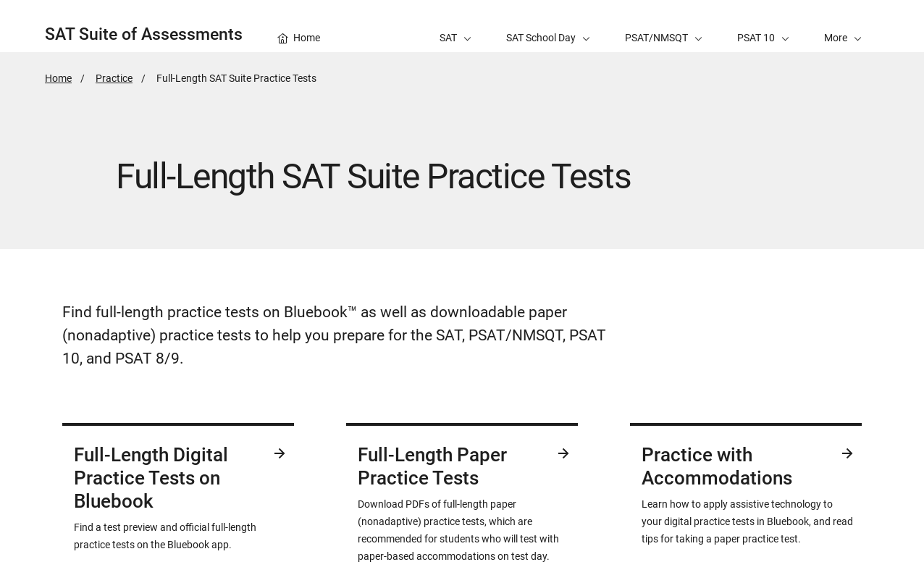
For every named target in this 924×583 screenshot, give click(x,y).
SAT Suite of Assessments (144, 34)
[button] (843, 26)
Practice (114, 78)
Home (58, 78)
